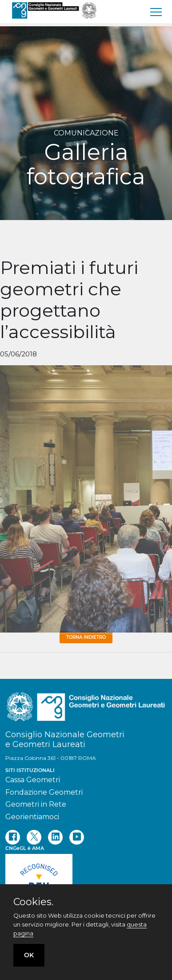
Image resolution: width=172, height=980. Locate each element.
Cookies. (33, 902)
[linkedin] (55, 837)
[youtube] (77, 837)
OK (29, 955)
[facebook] (13, 837)
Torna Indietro (86, 637)
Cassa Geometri (33, 780)
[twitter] (34, 837)
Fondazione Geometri (44, 792)
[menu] (156, 12)
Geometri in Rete (36, 804)
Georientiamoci (32, 817)
